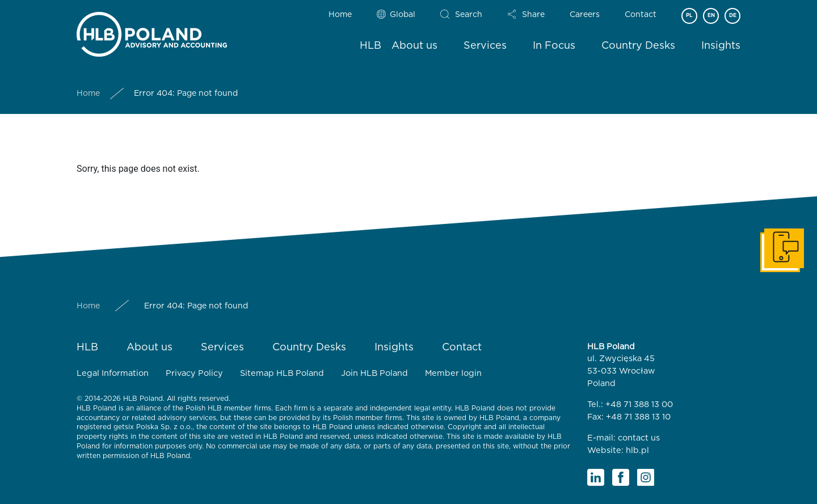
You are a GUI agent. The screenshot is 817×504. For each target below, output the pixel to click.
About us (414, 46)
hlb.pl (637, 450)
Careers (585, 15)
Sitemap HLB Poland (282, 373)
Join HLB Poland (374, 373)
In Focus (554, 46)
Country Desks (638, 46)
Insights (721, 46)
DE (733, 16)
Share (533, 15)
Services (485, 46)
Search (469, 15)
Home (340, 15)
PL (689, 16)
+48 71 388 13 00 (639, 405)
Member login (453, 373)
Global (403, 15)
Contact (641, 15)
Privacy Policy (194, 373)
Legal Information (113, 373)
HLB (370, 46)
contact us (639, 438)
